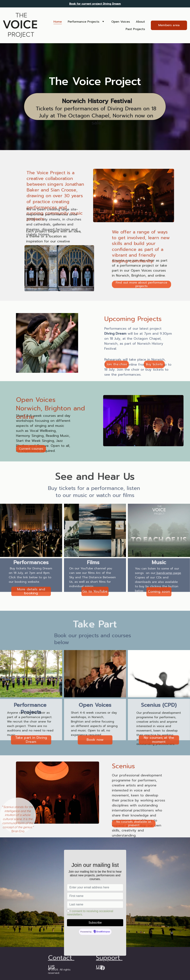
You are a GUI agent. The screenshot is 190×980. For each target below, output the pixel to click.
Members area (169, 25)
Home (58, 22)
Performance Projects (83, 22)
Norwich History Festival (97, 102)
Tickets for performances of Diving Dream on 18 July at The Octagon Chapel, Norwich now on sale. (97, 116)
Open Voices (121, 22)
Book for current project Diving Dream (95, 4)
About (140, 22)
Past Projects (135, 29)
